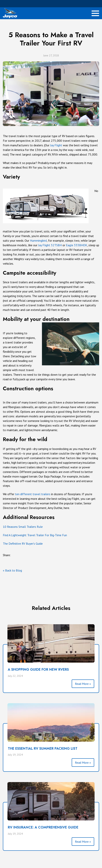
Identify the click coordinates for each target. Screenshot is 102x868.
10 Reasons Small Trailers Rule (23, 527)
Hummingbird (38, 240)
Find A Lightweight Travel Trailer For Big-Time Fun (35, 535)
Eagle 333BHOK (77, 245)
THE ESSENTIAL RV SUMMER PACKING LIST (43, 749)
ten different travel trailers (33, 494)
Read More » (83, 684)
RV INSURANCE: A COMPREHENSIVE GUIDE (43, 827)
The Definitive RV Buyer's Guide (23, 544)
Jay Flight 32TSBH (50, 245)
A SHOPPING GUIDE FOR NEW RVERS (38, 670)
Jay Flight (56, 145)
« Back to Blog (12, 570)
